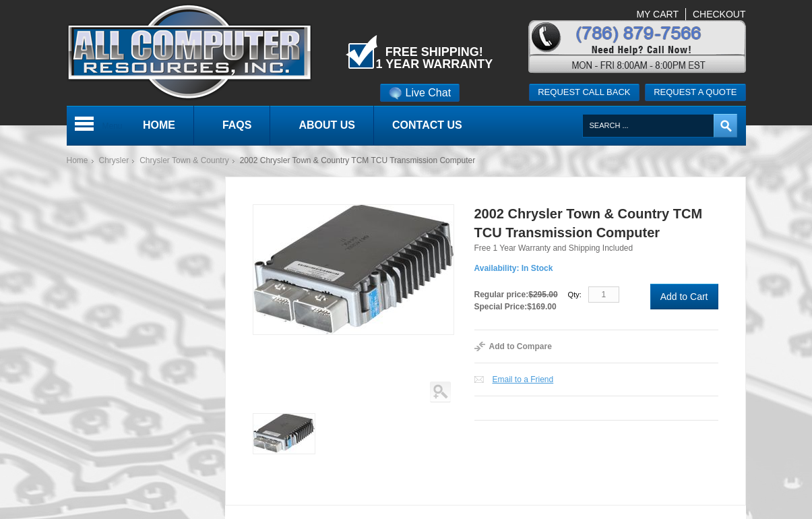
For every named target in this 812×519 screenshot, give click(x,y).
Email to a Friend (523, 379)
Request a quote (695, 92)
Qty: (575, 295)
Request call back (584, 92)
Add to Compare (521, 346)
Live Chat (420, 93)
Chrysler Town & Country (184, 160)
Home (77, 160)
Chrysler (114, 160)
